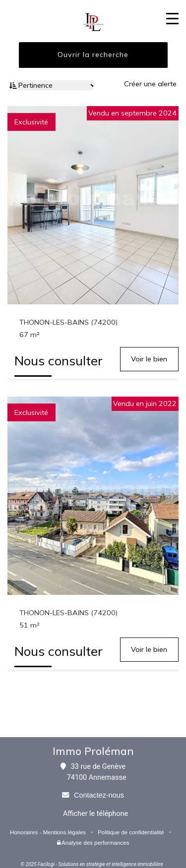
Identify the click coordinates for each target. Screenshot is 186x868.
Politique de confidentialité (131, 832)
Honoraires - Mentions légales (48, 832)
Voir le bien (149, 359)
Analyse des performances (93, 843)
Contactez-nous (99, 795)
